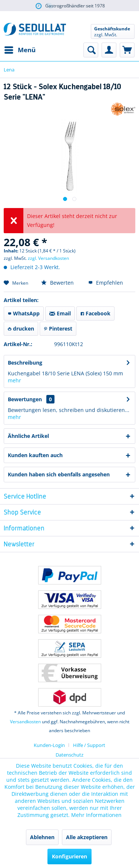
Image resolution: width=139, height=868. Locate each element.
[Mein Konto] (109, 50)
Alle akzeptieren (87, 837)
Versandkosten (25, 722)
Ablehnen (42, 837)
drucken (21, 329)
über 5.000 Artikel (69, 6)
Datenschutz (69, 755)
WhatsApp (24, 313)
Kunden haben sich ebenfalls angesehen (59, 474)
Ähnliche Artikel (28, 436)
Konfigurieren (69, 856)
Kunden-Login (49, 745)
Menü (20, 49)
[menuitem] (20, 50)
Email (60, 313)
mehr (14, 380)
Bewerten (57, 283)
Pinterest (58, 329)
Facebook (95, 313)
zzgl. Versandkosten (48, 258)
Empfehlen (106, 283)
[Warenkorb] (127, 50)
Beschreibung (25, 363)
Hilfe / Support (89, 745)
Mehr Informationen (96, 815)
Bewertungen (25, 399)
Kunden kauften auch (35, 455)
